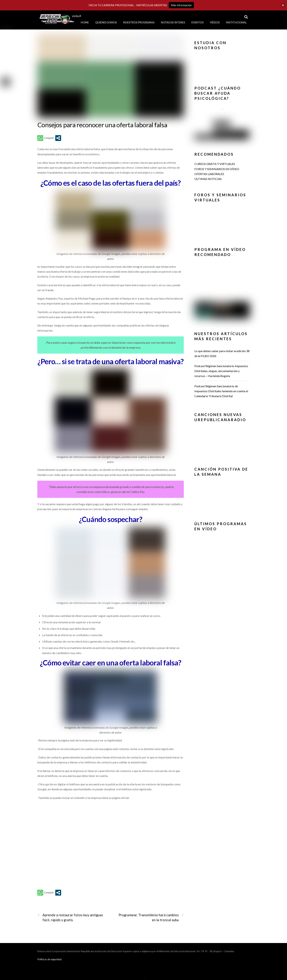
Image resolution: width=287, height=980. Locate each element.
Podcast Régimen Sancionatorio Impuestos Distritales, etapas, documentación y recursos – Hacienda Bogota (221, 371)
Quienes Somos (106, 22)
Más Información (181, 5)
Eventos (197, 22)
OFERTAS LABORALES (209, 174)
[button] (222, 64)
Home (85, 22)
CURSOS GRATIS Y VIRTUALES (215, 164)
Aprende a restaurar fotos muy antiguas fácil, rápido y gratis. (70, 917)
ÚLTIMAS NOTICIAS (208, 179)
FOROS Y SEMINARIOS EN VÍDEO (217, 169)
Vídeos (215, 22)
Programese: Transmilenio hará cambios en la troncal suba (151, 917)
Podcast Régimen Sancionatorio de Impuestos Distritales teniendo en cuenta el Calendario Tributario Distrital (221, 391)
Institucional (236, 22)
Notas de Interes (173, 22)
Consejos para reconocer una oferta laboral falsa (102, 125)
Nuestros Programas (139, 22)
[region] (222, 65)
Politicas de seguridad (49, 959)
